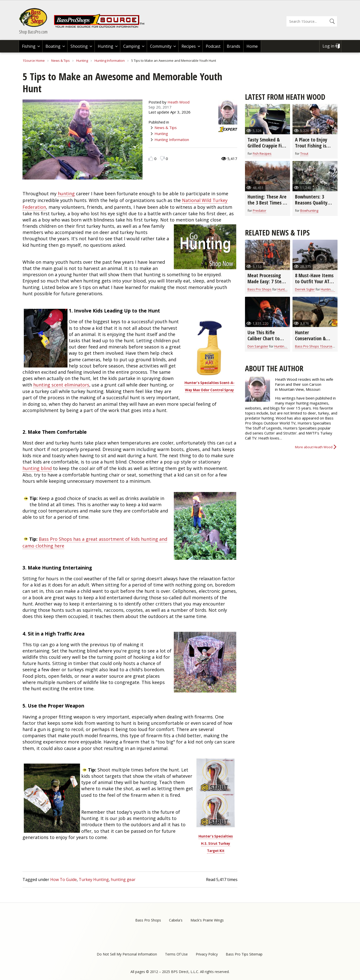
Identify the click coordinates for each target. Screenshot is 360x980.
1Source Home (34, 60)
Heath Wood (178, 102)
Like (151, 158)
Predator (259, 210)
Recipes (189, 46)
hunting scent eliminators (61, 385)
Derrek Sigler (305, 289)
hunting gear (123, 879)
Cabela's (176, 920)
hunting (66, 193)
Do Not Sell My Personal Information (127, 954)
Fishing (29, 46)
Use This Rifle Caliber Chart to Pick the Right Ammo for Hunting (266, 341)
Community (161, 46)
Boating (53, 46)
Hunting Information (110, 60)
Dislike (162, 158)
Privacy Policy (207, 954)
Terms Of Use (176, 954)
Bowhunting (309, 210)
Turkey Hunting (94, 879)
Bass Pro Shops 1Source (314, 346)
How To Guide (63, 879)
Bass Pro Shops (259, 289)
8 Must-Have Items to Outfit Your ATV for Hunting (314, 281)
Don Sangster (258, 346)
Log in (328, 46)
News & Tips (60, 60)
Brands (233, 46)
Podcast (213, 46)
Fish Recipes (262, 153)
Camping (132, 46)
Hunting (105, 46)
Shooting (79, 46)
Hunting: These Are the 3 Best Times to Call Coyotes (267, 203)
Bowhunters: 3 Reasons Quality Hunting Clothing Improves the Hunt (314, 206)
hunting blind (37, 468)
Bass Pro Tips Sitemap (244, 954)
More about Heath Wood (314, 447)
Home (252, 46)
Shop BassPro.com (33, 32)
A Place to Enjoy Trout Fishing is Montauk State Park (311, 149)
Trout (304, 153)
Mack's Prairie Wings (207, 920)
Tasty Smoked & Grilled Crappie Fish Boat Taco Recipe (267, 146)
